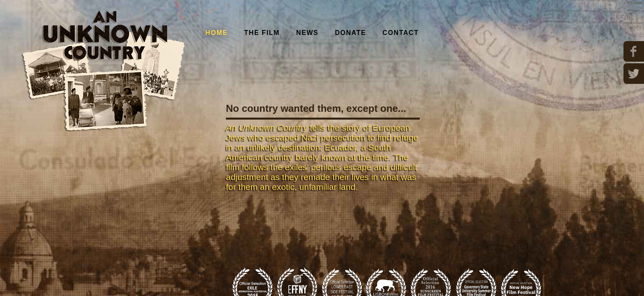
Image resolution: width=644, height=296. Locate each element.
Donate (350, 33)
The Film (262, 33)
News (307, 33)
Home (216, 33)
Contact (400, 33)
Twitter (634, 74)
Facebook (634, 51)
